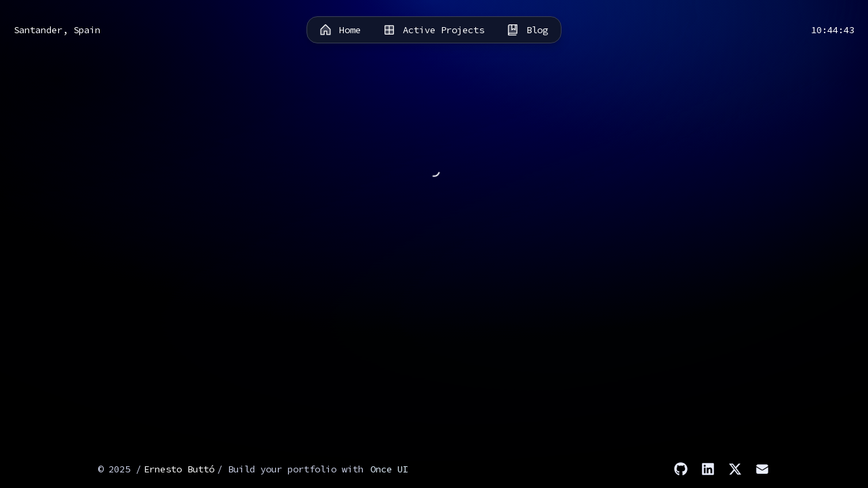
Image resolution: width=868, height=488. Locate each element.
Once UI (389, 469)
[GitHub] (681, 469)
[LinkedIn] (708, 469)
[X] (735, 469)
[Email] (762, 469)
